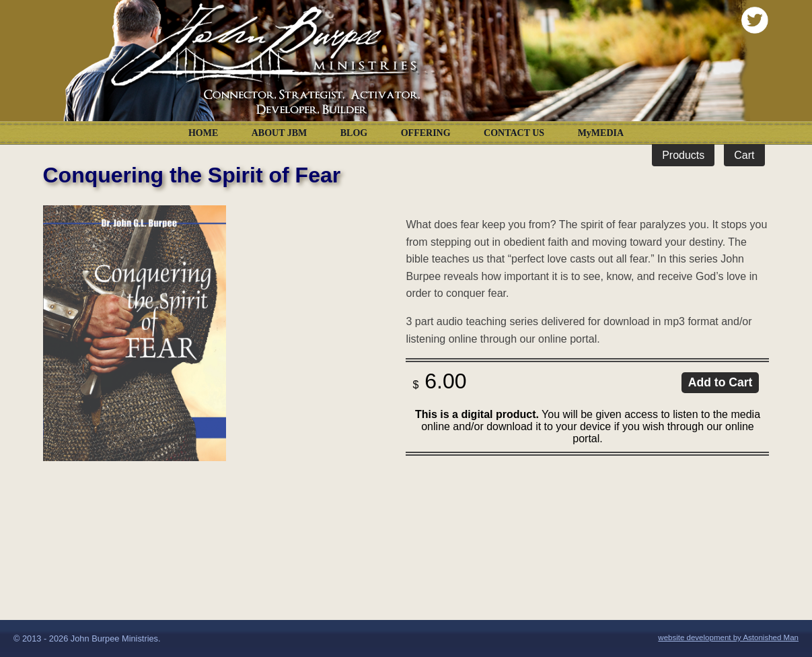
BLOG (354, 133)
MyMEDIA (601, 133)
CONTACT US (514, 133)
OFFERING (426, 133)
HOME (203, 133)
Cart (744, 155)
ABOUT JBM (280, 133)
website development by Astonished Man (728, 637)
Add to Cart (721, 382)
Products (683, 155)
